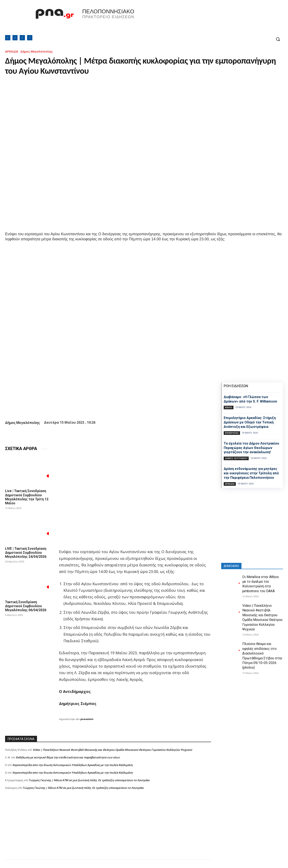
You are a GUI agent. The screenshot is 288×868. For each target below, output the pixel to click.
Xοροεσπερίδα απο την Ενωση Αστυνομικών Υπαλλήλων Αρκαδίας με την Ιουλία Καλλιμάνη (72, 765)
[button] (278, 39)
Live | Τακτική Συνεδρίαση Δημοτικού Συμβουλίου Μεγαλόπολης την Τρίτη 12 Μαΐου (27, 497)
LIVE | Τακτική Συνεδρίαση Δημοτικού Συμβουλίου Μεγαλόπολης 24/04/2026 (26, 552)
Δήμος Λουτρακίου (236, 458)
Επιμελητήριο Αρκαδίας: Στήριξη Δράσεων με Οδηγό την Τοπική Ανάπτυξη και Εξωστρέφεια (250, 422)
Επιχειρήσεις (232, 433)
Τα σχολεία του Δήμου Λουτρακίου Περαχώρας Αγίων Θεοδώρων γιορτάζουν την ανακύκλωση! (251, 448)
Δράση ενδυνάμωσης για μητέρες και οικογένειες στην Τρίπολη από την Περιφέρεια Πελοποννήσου (251, 473)
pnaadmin (87, 719)
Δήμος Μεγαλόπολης (36, 51)
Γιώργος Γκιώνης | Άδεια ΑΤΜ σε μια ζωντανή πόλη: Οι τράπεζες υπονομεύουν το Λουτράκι (89, 780)
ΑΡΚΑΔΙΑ (12, 51)
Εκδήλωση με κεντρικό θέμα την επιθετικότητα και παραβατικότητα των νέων (68, 757)
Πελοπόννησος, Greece (203, 20)
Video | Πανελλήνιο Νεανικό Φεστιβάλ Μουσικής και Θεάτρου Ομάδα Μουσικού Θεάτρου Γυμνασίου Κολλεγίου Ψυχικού (112, 750)
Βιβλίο (229, 407)
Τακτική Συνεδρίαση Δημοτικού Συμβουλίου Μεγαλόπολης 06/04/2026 (26, 606)
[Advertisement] (108, 830)
